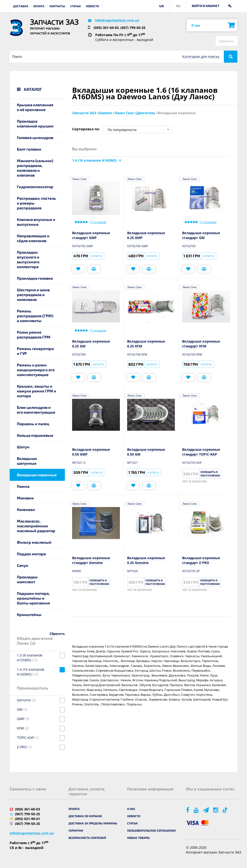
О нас (131, 809)
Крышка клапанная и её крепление (35, 107)
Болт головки (29, 149)
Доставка (21, 6)
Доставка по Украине (85, 816)
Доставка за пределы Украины (93, 823)
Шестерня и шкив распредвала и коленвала (33, 295)
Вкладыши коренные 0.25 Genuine (146, 560)
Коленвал (26, 509)
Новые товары (138, 838)
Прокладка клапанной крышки (35, 123)
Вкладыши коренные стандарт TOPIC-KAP (201, 452)
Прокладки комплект (27, 579)
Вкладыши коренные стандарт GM (201, 235)
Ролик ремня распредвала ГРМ (34, 335)
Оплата (39, 6)
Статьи (75, 6)
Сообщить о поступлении (210, 474)
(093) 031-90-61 (27, 819)
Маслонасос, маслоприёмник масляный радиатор (36, 526)
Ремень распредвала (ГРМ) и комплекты (35, 316)
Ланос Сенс (80, 179)
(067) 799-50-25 (133, 28)
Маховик (25, 498)
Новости (93, 6)
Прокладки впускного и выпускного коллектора (28, 259)
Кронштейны (29, 614)
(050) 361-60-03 (106, 28)
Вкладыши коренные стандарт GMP (91, 235)
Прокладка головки (35, 278)
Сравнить (226, 41)
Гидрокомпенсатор (35, 187)
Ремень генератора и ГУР (35, 351)
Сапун (23, 565)
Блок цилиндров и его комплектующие (36, 410)
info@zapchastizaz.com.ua (117, 20)
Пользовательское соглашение (151, 830)
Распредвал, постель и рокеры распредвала (36, 203)
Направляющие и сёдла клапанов (33, 238)
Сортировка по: (86, 129)
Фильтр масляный (34, 542)
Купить (96, 256)
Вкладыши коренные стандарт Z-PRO (201, 560)
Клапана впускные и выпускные (36, 222)
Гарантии (76, 830)
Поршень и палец (33, 424)
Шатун (23, 447)
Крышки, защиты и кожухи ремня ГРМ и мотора (37, 391)
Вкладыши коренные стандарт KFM (201, 344)
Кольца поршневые (35, 435)
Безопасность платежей (87, 838)
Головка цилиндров (35, 137)
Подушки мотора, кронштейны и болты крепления (33, 598)
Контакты (57, 6)
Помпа (23, 486)
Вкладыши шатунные (27, 461)
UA (161, 6)
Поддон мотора (31, 554)
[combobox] (137, 129)
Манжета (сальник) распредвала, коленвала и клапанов (35, 168)
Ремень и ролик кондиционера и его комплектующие (36, 370)
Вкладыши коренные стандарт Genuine (91, 560)
